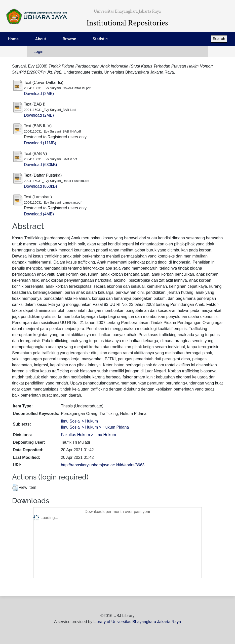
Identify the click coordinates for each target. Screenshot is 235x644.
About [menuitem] (41, 39)
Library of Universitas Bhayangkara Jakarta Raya (137, 622)
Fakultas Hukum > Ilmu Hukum (88, 435)
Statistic (100, 39)
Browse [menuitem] (69, 39)
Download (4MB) (39, 214)
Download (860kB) (41, 186)
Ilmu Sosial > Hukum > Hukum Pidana (95, 427)
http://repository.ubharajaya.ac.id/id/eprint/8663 (103, 465)
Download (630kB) (41, 165)
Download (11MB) (40, 143)
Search (219, 39)
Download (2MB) (39, 94)
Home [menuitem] (13, 39)
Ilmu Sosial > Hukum (79, 421)
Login (38, 52)
